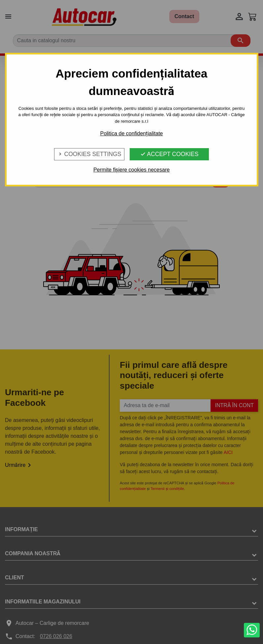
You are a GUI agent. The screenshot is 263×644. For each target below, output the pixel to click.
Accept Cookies (169, 154)
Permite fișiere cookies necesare (131, 170)
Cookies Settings (89, 154)
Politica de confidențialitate (131, 133)
